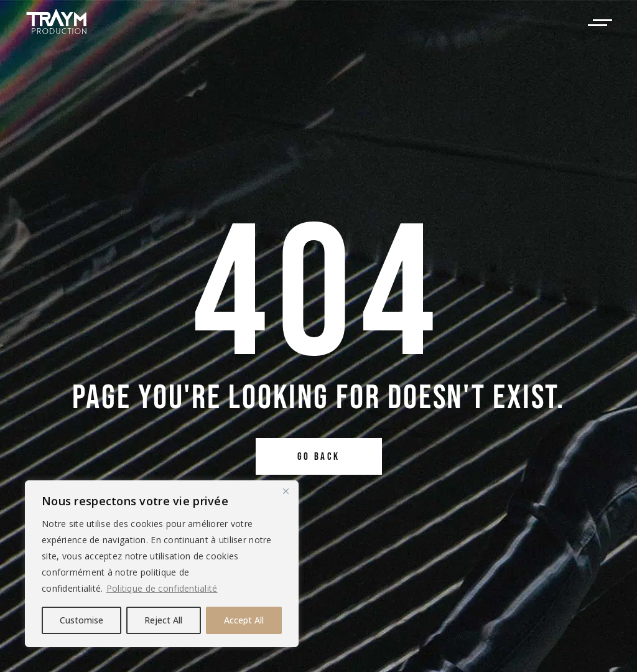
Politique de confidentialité (162, 588)
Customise (81, 620)
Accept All (244, 620)
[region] (162, 564)
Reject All (163, 620)
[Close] (286, 491)
